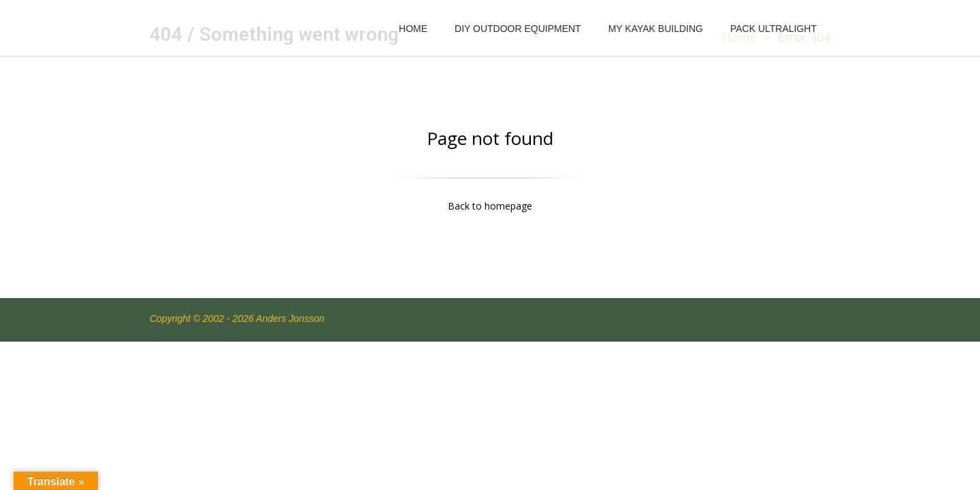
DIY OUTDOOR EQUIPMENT (518, 29)
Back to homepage (490, 206)
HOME (413, 29)
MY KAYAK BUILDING (656, 29)
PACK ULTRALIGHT (773, 29)
